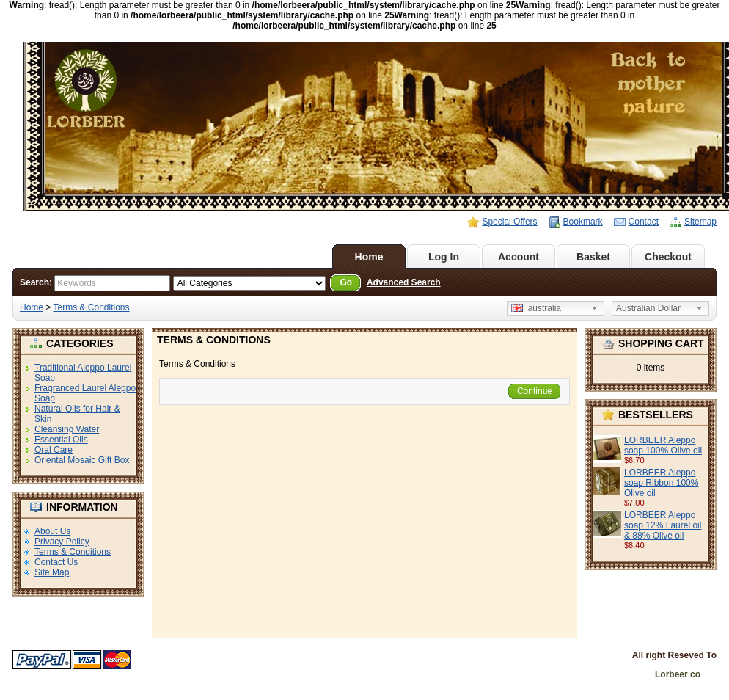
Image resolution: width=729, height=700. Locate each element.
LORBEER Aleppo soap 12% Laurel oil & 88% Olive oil (663, 525)
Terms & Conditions (91, 307)
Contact (644, 222)
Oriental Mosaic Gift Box (82, 460)
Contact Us (56, 562)
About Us (52, 531)
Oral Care (54, 450)
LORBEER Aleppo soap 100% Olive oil (663, 445)
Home (369, 257)
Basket (593, 257)
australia (536, 308)
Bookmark (583, 222)
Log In (444, 257)
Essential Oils (61, 440)
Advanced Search (404, 282)
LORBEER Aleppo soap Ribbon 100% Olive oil (661, 483)
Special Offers (509, 222)
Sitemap (700, 222)
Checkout (668, 257)
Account (519, 257)
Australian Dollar (648, 308)
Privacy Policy (62, 542)
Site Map (52, 572)
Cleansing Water (67, 429)
